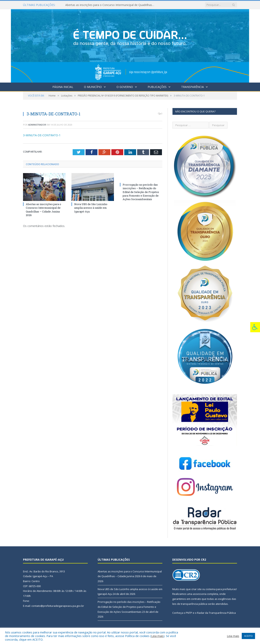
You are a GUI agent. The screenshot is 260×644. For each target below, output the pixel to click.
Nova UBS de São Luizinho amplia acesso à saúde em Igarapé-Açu (91, 208)
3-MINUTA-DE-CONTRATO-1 (42, 135)
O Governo (125, 87)
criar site (196, 589)
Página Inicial (63, 87)
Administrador (37, 125)
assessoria (200, 594)
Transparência (193, 87)
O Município (93, 87)
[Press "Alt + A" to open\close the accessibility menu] (255, 327)
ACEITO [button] (248, 636)
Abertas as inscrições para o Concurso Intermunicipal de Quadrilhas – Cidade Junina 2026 (111, 5)
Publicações (157, 87)
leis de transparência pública (190, 604)
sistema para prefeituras (221, 589)
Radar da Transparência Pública (216, 613)
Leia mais (157, 636)
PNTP (189, 613)
